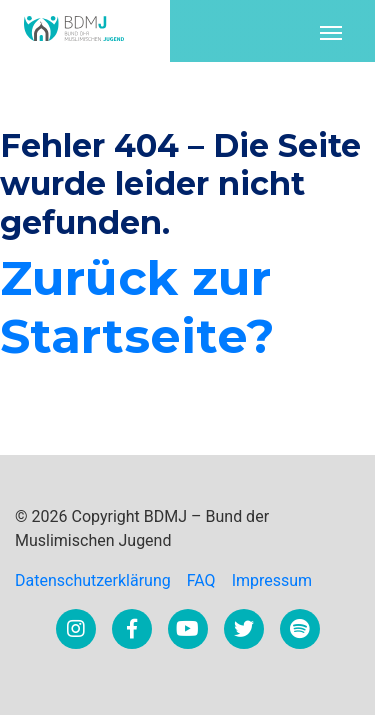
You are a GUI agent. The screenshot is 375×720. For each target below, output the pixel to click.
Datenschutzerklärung (93, 580)
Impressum (272, 580)
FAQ (201, 580)
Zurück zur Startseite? (137, 307)
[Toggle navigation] (331, 31)
